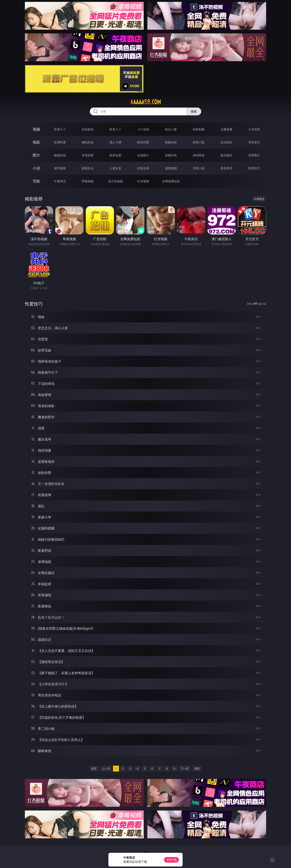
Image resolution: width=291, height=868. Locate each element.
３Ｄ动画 (143, 129)
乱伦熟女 (226, 142)
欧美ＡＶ (115, 129)
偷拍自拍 (88, 142)
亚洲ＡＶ (60, 129)
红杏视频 (143, 181)
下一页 (185, 768)
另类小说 (199, 168)
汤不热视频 (115, 181)
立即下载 (171, 860)
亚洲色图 (88, 155)
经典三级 (199, 142)
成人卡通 (115, 142)
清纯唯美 (199, 155)
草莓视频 (88, 181)
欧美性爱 (143, 142)
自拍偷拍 (88, 129)
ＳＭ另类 (254, 129)
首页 (94, 768)
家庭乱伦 (88, 168)
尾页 (197, 768)
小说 (36, 168)
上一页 (106, 768)
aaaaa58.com (146, 102)
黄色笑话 (226, 168)
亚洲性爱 (60, 142)
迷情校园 (171, 168)
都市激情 (60, 168)
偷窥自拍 (60, 155)
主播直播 (226, 129)
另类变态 (254, 142)
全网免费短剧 (171, 181)
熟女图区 (226, 155)
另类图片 (254, 155)
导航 (36, 181)
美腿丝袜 (171, 155)
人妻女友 (115, 168)
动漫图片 (143, 155)
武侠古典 (143, 168)
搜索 (194, 111)
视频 (36, 129)
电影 (36, 142)
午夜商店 (60, 181)
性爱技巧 (254, 168)
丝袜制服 (199, 129)
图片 (36, 155)
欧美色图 (115, 155)
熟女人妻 (171, 129)
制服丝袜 (171, 142)
